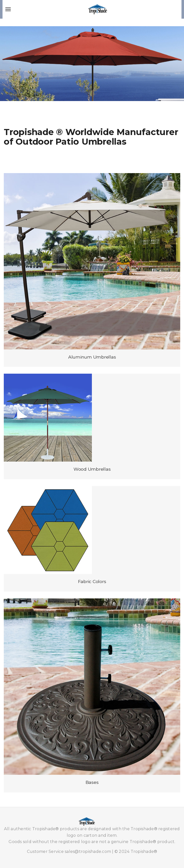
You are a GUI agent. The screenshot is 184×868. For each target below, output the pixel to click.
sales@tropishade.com (88, 851)
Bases (92, 782)
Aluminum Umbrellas (92, 357)
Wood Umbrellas (92, 469)
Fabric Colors (92, 581)
